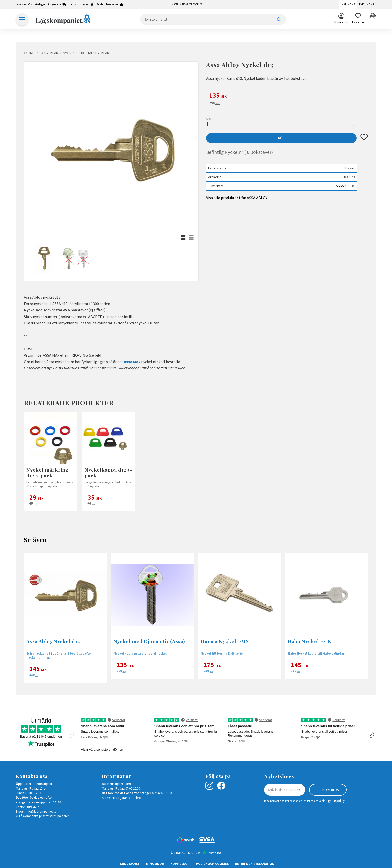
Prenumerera (328, 790)
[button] (358, 19)
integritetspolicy (334, 801)
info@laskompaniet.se (41, 811)
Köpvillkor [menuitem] (180, 864)
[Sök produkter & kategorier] (213, 19)
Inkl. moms (348, 4)
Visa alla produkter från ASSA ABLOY (237, 198)
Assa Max (132, 362)
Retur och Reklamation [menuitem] (255, 864)
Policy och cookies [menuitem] (212, 864)
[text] (287, 96)
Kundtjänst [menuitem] (130, 864)
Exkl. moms (367, 4)
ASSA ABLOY (345, 186)
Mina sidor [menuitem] (341, 22)
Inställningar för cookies (186, 4)
